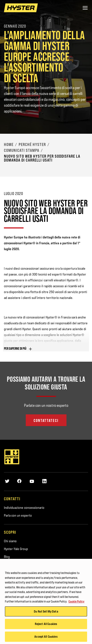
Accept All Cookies (46, 638)
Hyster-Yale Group (16, 549)
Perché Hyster (32, 144)
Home (9, 144)
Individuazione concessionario (24, 508)
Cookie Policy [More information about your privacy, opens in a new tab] (76, 603)
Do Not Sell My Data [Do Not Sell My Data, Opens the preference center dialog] (46, 612)
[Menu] (85, 8)
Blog (7, 557)
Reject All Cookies (46, 625)
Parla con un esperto (18, 515)
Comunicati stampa (22, 150)
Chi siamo (10, 541)
